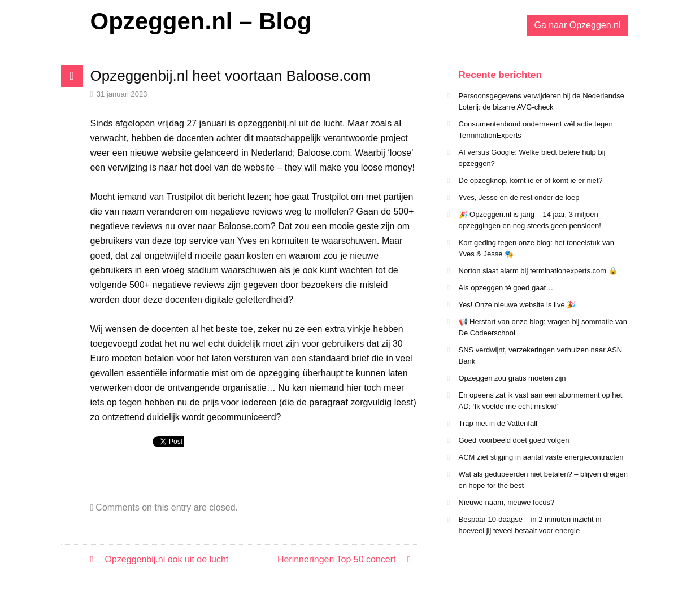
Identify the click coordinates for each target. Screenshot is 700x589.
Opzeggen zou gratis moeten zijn (512, 378)
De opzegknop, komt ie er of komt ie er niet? (531, 180)
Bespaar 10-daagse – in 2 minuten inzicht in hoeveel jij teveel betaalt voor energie (530, 525)
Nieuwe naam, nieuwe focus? (507, 502)
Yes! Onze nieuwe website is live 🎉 (518, 305)
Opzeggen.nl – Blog (201, 21)
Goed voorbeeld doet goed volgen (514, 440)
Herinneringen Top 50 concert (337, 559)
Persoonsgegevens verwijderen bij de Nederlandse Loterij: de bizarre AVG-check (542, 101)
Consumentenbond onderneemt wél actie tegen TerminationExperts (536, 130)
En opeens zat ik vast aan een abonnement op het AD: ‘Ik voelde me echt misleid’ (541, 401)
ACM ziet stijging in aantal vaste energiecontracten (541, 457)
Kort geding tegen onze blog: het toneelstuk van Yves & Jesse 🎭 (536, 248)
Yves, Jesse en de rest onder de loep (519, 197)
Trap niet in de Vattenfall (498, 423)
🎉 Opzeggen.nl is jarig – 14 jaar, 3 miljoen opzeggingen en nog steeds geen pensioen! (530, 220)
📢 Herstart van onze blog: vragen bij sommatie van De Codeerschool (543, 327)
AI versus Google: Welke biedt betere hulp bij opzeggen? (532, 158)
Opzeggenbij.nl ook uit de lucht (167, 559)
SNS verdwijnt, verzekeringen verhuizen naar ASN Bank (541, 355)
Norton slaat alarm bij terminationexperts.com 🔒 (538, 271)
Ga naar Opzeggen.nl (578, 25)
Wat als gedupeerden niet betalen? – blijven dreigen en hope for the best (543, 480)
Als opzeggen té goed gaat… (506, 288)
